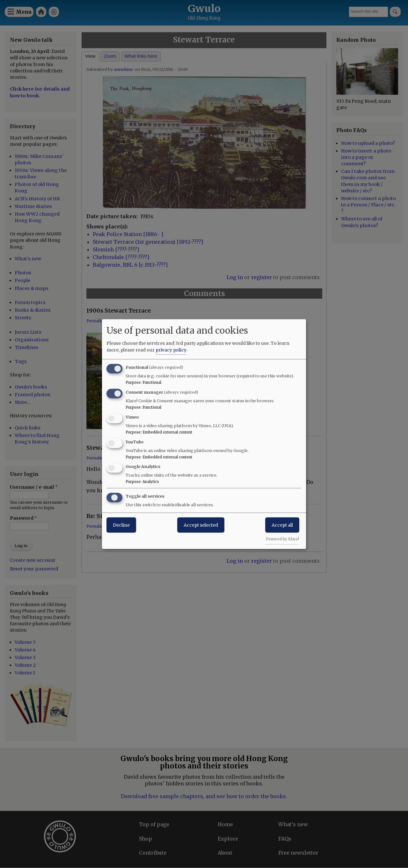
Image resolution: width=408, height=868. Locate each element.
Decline (121, 525)
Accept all (282, 525)
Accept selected (201, 525)
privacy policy (171, 350)
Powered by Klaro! (282, 539)
